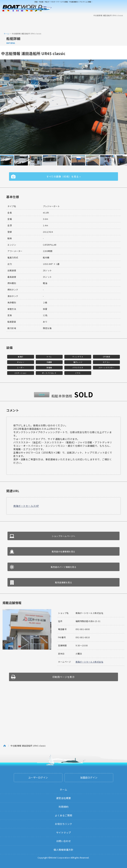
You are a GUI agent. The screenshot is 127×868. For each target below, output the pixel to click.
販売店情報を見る (63, 582)
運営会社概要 (64, 798)
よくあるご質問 (63, 815)
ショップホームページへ (63, 536)
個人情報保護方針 (63, 850)
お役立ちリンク (63, 824)
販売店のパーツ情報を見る (63, 567)
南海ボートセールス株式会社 (89, 662)
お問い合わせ (64, 841)
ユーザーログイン (38, 777)
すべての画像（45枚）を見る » (63, 176)
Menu (122, 8)
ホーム (6, 34)
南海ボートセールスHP (26, 506)
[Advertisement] (63, 24)
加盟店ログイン (89, 777)
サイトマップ (64, 832)
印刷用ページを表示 (64, 677)
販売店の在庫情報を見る (63, 551)
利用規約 (63, 807)
